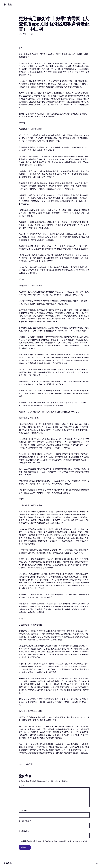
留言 (21, 786)
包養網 (50, 319)
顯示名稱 (23, 811)
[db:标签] (29, 764)
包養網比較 (70, 198)
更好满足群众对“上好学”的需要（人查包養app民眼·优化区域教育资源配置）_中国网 (54, 24)
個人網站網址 (24, 831)
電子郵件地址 (25, 821)
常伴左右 (7, 5)
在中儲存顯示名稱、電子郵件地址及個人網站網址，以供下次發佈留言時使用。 (55, 841)
